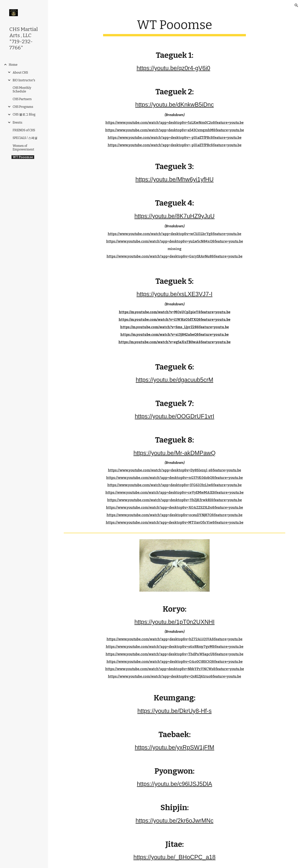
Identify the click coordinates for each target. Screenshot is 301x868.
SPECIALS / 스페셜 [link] (25, 138)
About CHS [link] (20, 73)
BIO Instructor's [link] (24, 80)
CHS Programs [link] (23, 107)
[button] (296, 5)
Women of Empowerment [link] (23, 148)
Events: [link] (18, 123)
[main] (174, 27)
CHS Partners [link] (22, 99)
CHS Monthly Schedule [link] (22, 90)
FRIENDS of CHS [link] (24, 130)
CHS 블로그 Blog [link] (24, 114)
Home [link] (13, 65)
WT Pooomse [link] (23, 157)
